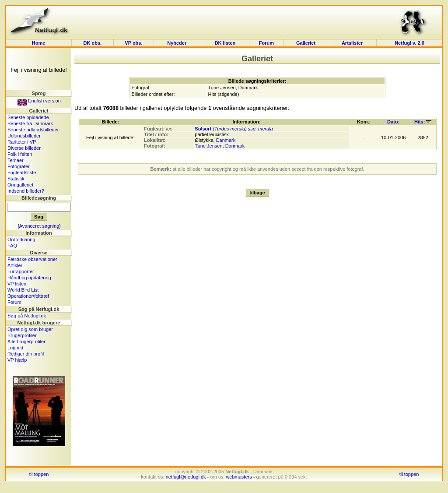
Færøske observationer (32, 259)
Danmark (226, 140)
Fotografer (19, 166)
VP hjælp (17, 360)
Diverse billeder (24, 148)
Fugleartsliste (22, 173)
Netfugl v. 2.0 (409, 43)
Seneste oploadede (28, 117)
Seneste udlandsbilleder (33, 130)
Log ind (15, 348)
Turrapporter (21, 271)
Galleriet (306, 43)
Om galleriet (20, 185)
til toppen (39, 474)
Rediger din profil (26, 354)
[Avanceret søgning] (39, 226)
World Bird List (23, 290)
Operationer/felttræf (28, 296)
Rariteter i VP (22, 142)
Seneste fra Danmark (30, 123)
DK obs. (93, 43)
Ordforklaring (21, 239)
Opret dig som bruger (30, 329)
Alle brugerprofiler (26, 342)
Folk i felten (20, 154)
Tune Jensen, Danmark (220, 146)
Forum (266, 43)
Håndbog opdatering (29, 278)
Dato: (393, 122)
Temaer (16, 160)
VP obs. (133, 43)
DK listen (225, 43)
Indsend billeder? (26, 191)
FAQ (12, 246)
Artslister (352, 43)
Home (39, 43)
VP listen (17, 284)
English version (39, 101)
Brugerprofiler (22, 335)
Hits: (423, 122)
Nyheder (177, 43)
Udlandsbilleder (24, 136)
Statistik (16, 179)
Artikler (15, 265)
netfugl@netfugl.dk (186, 477)
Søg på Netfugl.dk (27, 316)
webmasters (239, 477)
